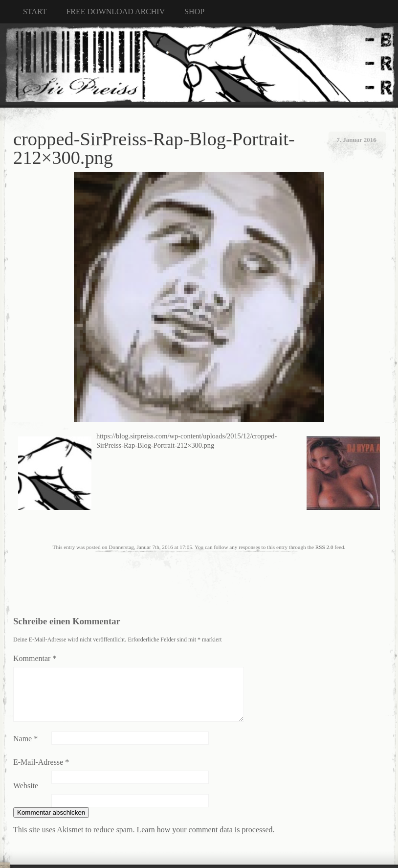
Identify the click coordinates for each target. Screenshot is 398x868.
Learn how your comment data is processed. (205, 830)
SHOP (194, 11)
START (35, 11)
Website (26, 786)
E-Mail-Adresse (41, 762)
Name (25, 739)
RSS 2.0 (324, 547)
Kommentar (35, 658)
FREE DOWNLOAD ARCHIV (115, 11)
